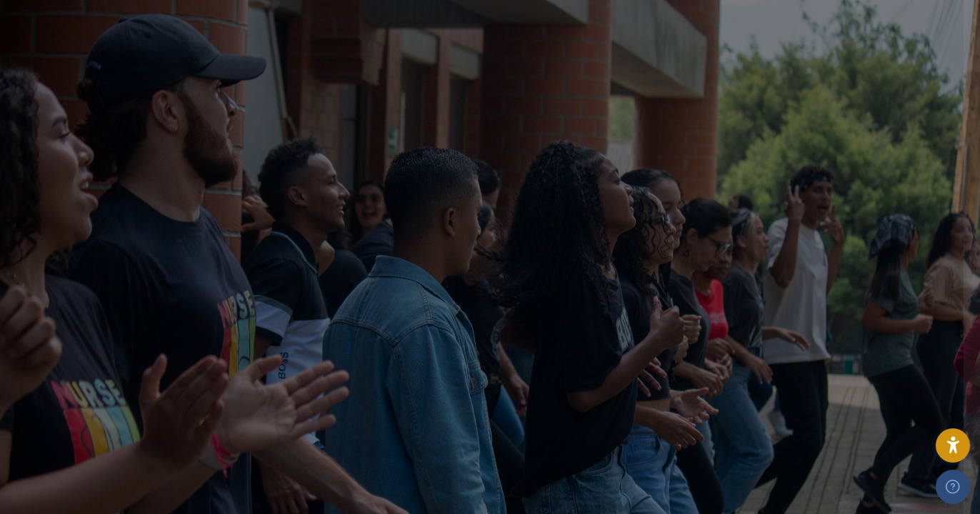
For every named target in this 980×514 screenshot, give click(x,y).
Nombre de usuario (751, 230)
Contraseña (733, 299)
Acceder (829, 473)
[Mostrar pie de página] (953, 487)
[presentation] (810, 388)
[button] (953, 445)
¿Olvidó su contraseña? (903, 433)
